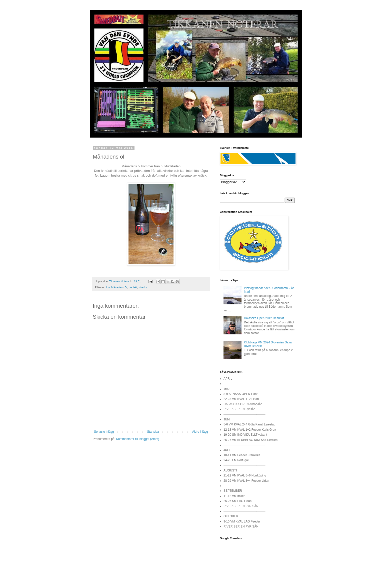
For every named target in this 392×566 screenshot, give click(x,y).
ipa (108, 287)
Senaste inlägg (104, 432)
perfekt (133, 287)
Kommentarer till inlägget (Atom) (137, 439)
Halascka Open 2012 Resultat (264, 318)
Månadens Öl (119, 287)
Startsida (153, 432)
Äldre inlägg (200, 432)
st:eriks (143, 287)
